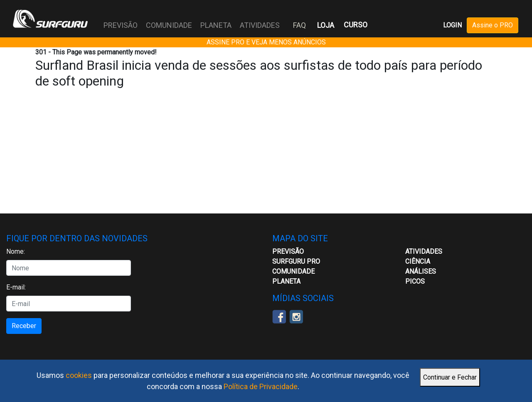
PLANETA (216, 25)
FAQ (299, 25)
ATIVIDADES (260, 25)
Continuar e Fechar (450, 377)
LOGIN (452, 25)
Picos (415, 281)
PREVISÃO (121, 25)
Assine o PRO (493, 25)
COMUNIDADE (169, 25)
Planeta (286, 281)
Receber (24, 326)
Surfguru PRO (296, 261)
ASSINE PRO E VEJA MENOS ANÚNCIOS (266, 42)
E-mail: (16, 287)
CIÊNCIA (418, 261)
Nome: (16, 251)
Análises (421, 271)
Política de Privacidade (261, 386)
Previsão (288, 251)
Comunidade (293, 271)
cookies (79, 375)
